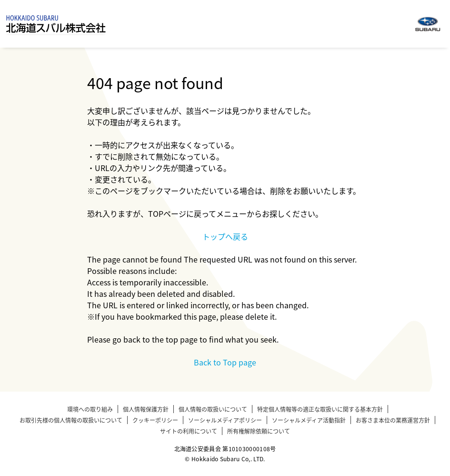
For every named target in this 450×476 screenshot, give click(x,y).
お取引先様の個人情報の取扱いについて (71, 420)
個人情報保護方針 (146, 409)
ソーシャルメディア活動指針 (309, 420)
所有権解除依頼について (259, 431)
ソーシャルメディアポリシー (225, 420)
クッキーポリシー (155, 420)
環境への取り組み (90, 409)
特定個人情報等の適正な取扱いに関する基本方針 (320, 409)
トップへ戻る (225, 236)
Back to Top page (225, 362)
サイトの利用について (189, 431)
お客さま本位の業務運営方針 (393, 420)
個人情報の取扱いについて (213, 409)
